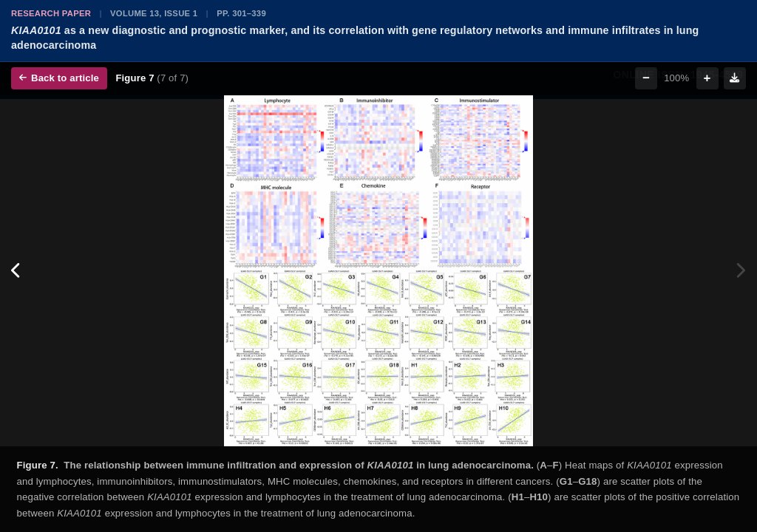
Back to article (59, 78)
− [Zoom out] (646, 78)
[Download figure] (735, 78)
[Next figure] (740, 271)
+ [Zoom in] (707, 78)
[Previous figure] (17, 271)
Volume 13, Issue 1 (154, 13)
